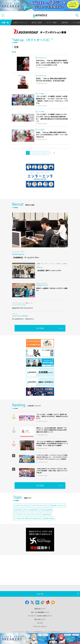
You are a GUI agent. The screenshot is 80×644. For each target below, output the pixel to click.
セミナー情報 (51, 22)
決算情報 (65, 22)
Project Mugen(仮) (46, 510)
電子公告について (40, 619)
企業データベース (20, 22)
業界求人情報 (37, 22)
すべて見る (40, 328)
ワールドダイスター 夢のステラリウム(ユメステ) (28, 518)
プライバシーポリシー (40, 626)
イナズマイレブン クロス (21, 505)
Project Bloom (46, 514)
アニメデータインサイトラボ (39, 505)
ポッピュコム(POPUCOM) (31, 510)
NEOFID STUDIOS (49, 518)
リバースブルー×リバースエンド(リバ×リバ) (27, 514)
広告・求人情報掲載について (40, 612)
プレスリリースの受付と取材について (40, 616)
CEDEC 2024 (18, 510)
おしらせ (40, 623)
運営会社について (40, 609)
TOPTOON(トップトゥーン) (57, 505)
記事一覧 (5, 22)
